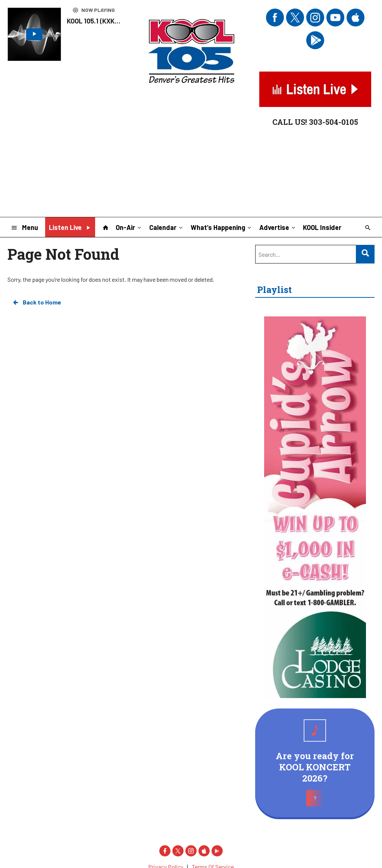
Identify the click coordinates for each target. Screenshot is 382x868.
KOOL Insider (322, 227)
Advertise (278, 227)
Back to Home (37, 302)
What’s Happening (222, 227)
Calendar (167, 227)
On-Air (129, 227)
